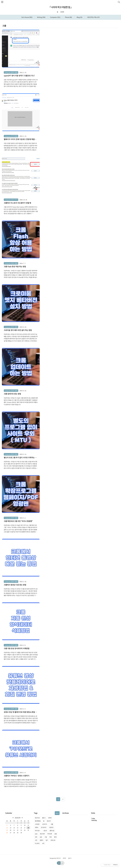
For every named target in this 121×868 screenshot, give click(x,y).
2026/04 (18, 818)
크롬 (52, 824)
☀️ (59, 863)
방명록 (62, 12)
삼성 (41, 837)
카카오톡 (50, 834)
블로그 (44, 818)
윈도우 (45, 831)
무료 (50, 837)
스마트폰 (37, 824)
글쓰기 (70, 858)
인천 (36, 837)
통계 (55, 837)
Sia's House (27, 17)
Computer (55, 17)
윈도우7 (49, 821)
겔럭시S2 (52, 831)
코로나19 (53, 840)
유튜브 (37, 827)
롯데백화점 (38, 821)
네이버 (50, 818)
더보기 (57, 813)
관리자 (64, 858)
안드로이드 (44, 827)
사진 (36, 840)
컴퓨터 (41, 840)
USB (55, 834)
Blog (79, 17)
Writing (41, 17)
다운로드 (51, 827)
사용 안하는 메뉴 (93, 17)
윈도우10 (37, 818)
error (36, 834)
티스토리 (37, 843)
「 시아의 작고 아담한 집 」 (61, 7)
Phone (68, 17)
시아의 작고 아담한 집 (46, 824)
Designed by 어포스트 (55, 858)
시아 (43, 843)
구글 (46, 837)
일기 (47, 840)
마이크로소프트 (38, 831)
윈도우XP (42, 834)
